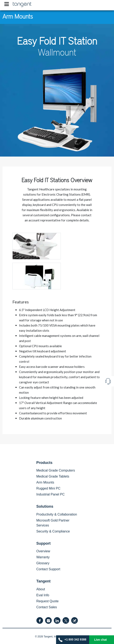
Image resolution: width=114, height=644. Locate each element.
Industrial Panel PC (51, 494)
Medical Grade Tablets (53, 476)
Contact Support (48, 569)
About (41, 589)
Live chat (100, 640)
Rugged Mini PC (49, 488)
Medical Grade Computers (56, 470)
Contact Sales (47, 607)
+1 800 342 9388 (72, 640)
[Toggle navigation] (7, 4)
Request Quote (48, 601)
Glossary (43, 563)
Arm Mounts (18, 16)
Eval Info (43, 595)
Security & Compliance (53, 531)
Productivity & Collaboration (57, 514)
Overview (43, 551)
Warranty (43, 557)
